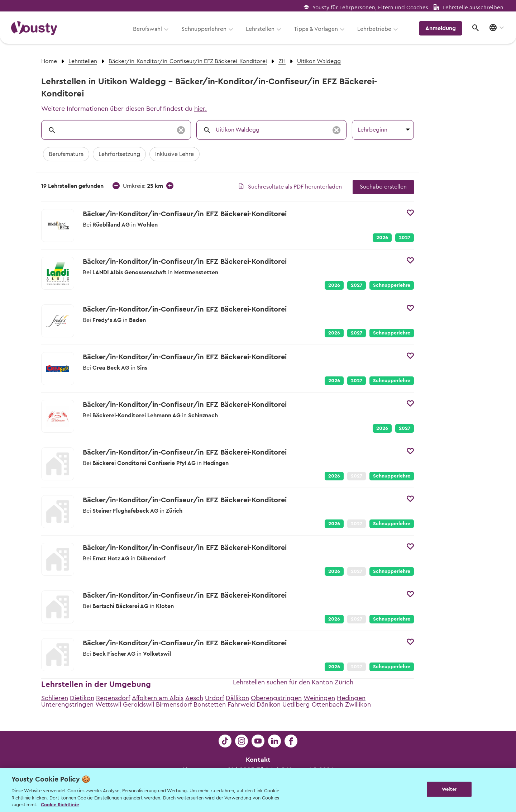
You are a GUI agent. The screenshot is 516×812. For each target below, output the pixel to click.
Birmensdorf (174, 704)
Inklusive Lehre (175, 154)
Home (49, 61)
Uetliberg (296, 704)
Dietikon (82, 698)
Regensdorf (113, 698)
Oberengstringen (276, 698)
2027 (405, 238)
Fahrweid (241, 704)
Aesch (194, 698)
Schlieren (55, 698)
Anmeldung (442, 30)
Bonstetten (210, 704)
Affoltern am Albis (158, 698)
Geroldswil (138, 704)
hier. (200, 109)
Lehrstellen (262, 31)
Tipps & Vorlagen (317, 31)
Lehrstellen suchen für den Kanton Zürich (293, 682)
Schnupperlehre (392, 285)
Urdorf (214, 698)
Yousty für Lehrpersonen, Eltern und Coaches (370, 8)
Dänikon (269, 704)
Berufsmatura (66, 154)
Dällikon (237, 698)
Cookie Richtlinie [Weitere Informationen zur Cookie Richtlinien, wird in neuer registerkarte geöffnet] (60, 805)
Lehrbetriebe (376, 31)
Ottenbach (328, 704)
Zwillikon (358, 704)
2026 (382, 238)
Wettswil (108, 704)
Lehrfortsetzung (119, 154)
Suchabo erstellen (383, 187)
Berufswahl (149, 31)
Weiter (449, 789)
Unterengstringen (67, 704)
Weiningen (319, 698)
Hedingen (351, 698)
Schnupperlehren (205, 31)
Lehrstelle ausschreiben (473, 8)
